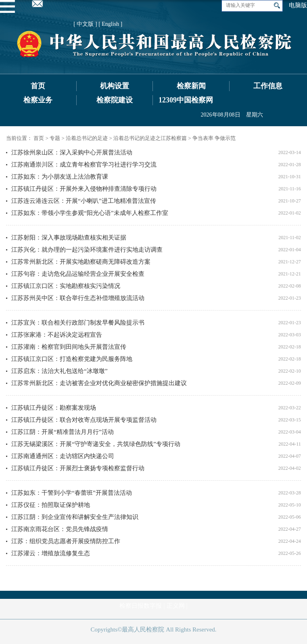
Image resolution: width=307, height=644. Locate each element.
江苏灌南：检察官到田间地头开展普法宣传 (69, 347)
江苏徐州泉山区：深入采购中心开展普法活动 (72, 152)
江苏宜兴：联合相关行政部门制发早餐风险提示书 (78, 323)
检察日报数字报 (141, 606)
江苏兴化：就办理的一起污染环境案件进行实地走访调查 (87, 250)
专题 (55, 138)
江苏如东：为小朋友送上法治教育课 (60, 177)
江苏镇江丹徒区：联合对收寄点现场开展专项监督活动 (84, 420)
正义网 (176, 606)
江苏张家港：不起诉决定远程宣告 (57, 335)
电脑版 (298, 5)
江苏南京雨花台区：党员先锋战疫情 (60, 529)
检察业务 (38, 100)
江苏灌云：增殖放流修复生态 (51, 553)
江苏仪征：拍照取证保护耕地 (51, 505)
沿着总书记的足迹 (87, 138)
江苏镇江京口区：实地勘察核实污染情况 (66, 286)
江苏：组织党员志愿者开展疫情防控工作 (66, 541)
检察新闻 (191, 86)
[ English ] (110, 24)
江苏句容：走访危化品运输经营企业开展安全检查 (78, 274)
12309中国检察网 (186, 100)
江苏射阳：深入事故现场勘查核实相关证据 (69, 238)
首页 (38, 86)
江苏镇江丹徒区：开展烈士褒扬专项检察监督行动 (78, 468)
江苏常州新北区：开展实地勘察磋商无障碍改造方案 (81, 262)
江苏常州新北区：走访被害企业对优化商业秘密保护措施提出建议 (99, 383)
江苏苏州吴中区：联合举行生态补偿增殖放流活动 (78, 298)
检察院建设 (115, 100)
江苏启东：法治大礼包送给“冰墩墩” (59, 371)
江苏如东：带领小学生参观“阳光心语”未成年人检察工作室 (90, 213)
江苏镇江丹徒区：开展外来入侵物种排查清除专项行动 (84, 189)
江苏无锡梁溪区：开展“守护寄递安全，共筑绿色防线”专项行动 (96, 444)
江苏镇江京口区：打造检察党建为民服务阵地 (72, 359)
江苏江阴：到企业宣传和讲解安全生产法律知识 (75, 517)
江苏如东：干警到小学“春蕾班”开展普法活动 (71, 493)
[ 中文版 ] (85, 24)
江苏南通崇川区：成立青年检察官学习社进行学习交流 (84, 165)
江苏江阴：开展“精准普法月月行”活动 (62, 432)
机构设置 (115, 86)
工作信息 (268, 86)
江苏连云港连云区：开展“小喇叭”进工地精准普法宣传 (84, 201)
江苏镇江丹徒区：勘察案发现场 (54, 408)
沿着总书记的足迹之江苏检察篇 (150, 138)
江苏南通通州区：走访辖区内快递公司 (63, 456)
